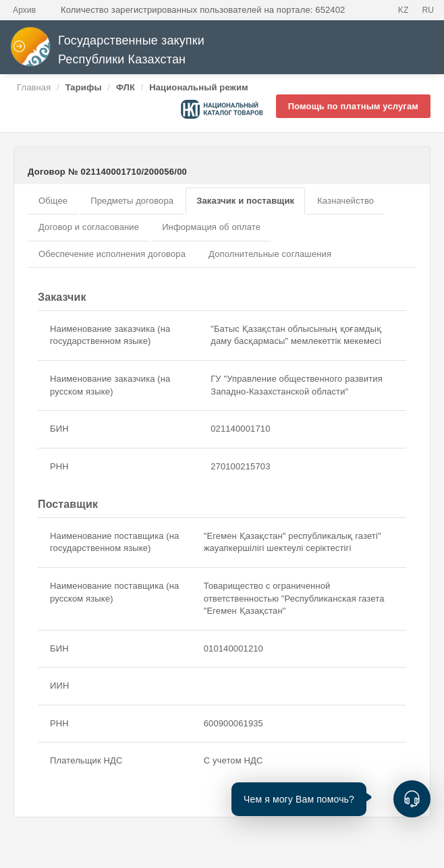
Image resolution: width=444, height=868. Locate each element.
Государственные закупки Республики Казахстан (107, 50)
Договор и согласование (89, 227)
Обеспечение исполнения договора (112, 254)
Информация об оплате (211, 227)
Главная (34, 87)
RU (428, 10)
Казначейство (345, 201)
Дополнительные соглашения (270, 254)
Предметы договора (132, 201)
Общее (53, 201)
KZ (404, 10)
